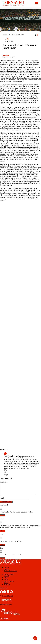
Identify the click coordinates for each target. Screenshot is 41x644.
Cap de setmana (9, 583)
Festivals (7, 578)
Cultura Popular (9, 576)
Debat (6, 580)
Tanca (3, 518)
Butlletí (6, 585)
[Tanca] (1, 511)
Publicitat (7, 587)
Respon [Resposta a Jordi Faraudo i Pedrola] (6, 475)
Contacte (7, 571)
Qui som (6, 570)
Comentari (4, 482)
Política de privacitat (10, 573)
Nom (2, 500)
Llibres (6, 582)
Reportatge (10, 41)
